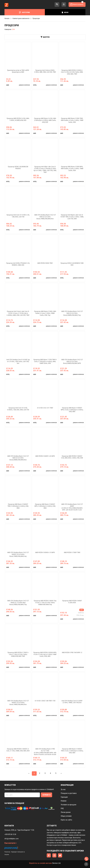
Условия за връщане (69, 805)
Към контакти (10, 843)
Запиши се (46, 795)
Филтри (45, 37)
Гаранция (64, 797)
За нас (63, 789)
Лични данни (66, 812)
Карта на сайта (66, 820)
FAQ (62, 808)
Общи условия (66, 816)
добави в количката (24, 85)
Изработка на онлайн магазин (41, 863)
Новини (64, 801)
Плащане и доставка (69, 793)
